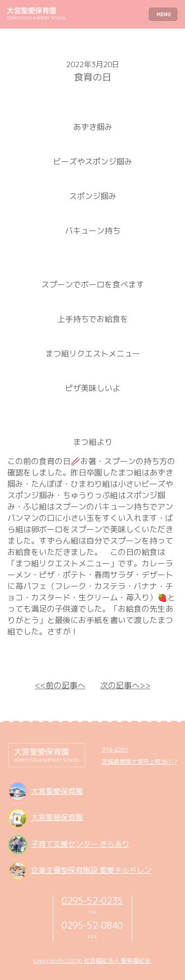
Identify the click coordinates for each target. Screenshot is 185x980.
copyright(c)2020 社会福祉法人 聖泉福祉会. (93, 960)
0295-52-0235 (92, 901)
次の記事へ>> (125, 685)
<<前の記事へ (60, 685)
